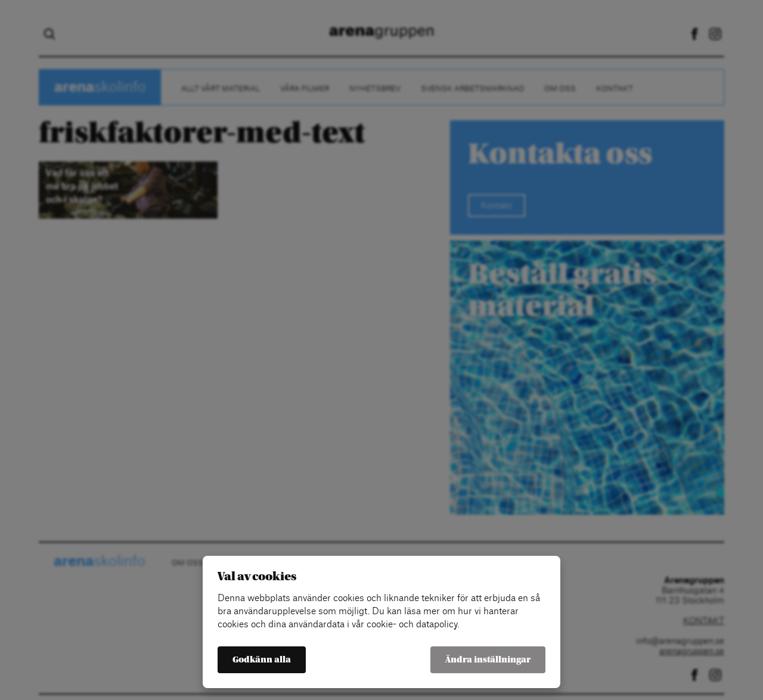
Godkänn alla (262, 660)
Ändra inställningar (488, 660)
